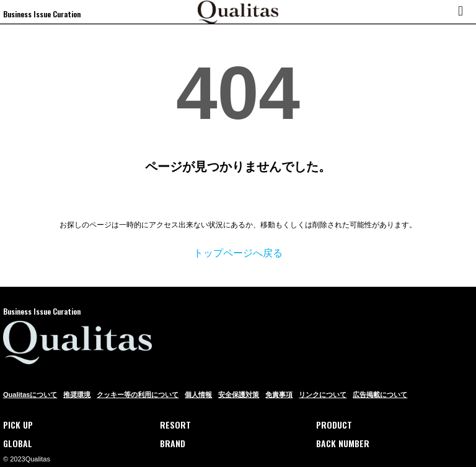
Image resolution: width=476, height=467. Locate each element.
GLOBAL (18, 443)
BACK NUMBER (343, 443)
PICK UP (18, 425)
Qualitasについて (30, 395)
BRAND (173, 443)
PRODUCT (334, 425)
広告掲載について (380, 395)
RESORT (175, 425)
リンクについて (323, 395)
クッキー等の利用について (138, 395)
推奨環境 (77, 395)
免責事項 (279, 395)
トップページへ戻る (238, 253)
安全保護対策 (239, 395)
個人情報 (198, 395)
